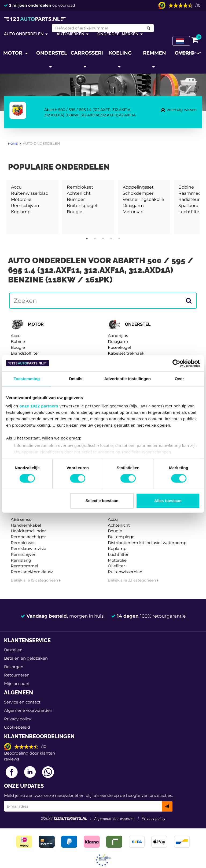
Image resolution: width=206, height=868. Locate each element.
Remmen (154, 53)
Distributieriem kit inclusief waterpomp (147, 543)
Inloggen (188, 53)
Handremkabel (26, 525)
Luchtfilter (190, 212)
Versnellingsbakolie (143, 199)
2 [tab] (95, 238)
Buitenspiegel (82, 206)
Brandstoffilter (25, 353)
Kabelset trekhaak (126, 353)
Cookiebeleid (17, 727)
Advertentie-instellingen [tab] (128, 379)
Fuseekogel (119, 347)
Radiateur (189, 199)
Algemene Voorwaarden (114, 819)
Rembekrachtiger (28, 537)
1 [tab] (87, 238)
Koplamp (21, 212)
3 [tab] (103, 238)
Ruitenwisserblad (30, 193)
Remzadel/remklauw (32, 572)
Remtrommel (24, 566)
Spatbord (188, 206)
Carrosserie (87, 53)
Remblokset (80, 187)
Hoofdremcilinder (28, 531)
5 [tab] (119, 238)
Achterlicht (79, 193)
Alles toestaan (168, 501)
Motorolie (21, 199)
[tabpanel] (32, 207)
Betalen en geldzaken (26, 658)
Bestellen (13, 650)
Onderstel (52, 53)
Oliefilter (116, 566)
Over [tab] (179, 379)
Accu (16, 187)
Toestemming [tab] (27, 379)
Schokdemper (138, 193)
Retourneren (17, 675)
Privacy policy (18, 719)
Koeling (120, 53)
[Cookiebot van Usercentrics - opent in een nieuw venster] (176, 363)
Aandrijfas (118, 336)
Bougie (75, 212)
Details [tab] (76, 379)
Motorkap (133, 212)
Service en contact (22, 702)
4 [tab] (111, 238)
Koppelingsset (138, 187)
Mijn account (17, 684)
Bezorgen (14, 667)
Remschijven (25, 206)
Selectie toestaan (102, 501)
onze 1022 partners (39, 406)
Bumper (76, 199)
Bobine (186, 187)
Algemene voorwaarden (28, 710)
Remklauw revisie (28, 548)
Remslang (21, 560)
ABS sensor (22, 519)
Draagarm (133, 206)
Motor (13, 53)
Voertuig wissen (182, 110)
